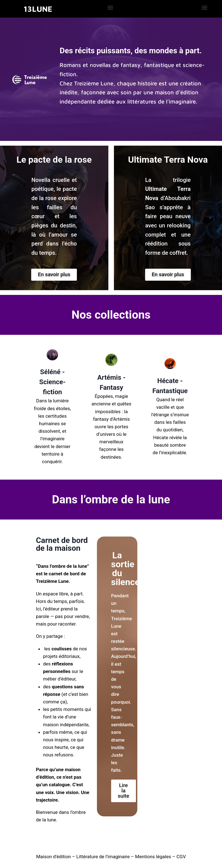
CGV (181, 857)
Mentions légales (153, 857)
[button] (110, 7)
